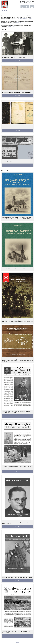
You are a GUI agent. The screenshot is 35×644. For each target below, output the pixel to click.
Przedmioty (30, 19)
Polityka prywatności (25, 641)
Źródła (2, 20)
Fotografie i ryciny (18, 19)
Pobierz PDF (17, 416)
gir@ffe (17, 642)
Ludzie (30, 20)
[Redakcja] (19, 23)
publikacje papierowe (11, 27)
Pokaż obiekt (17, 61)
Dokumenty (25, 19)
